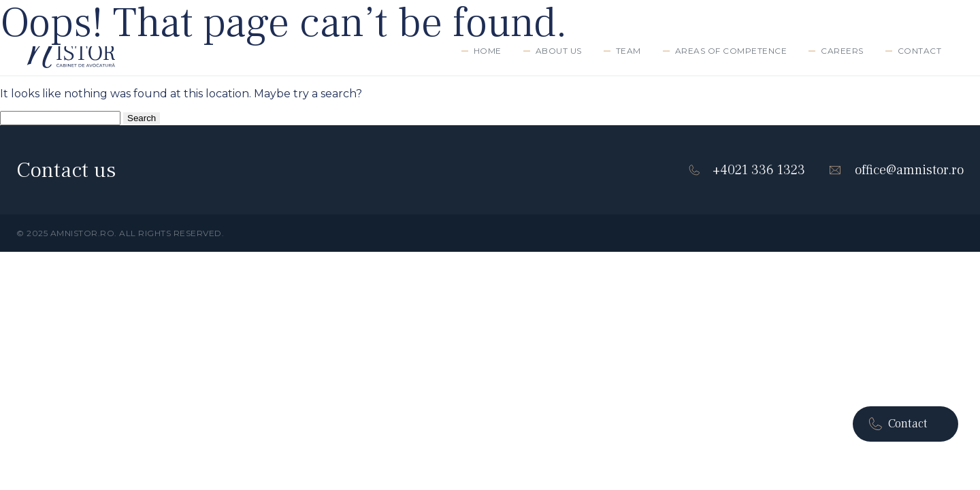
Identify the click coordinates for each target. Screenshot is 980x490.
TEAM (628, 51)
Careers (842, 51)
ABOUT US (559, 51)
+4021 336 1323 (747, 170)
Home (488, 51)
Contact (920, 51)
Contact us (66, 170)
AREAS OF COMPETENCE (731, 51)
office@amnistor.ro (896, 170)
